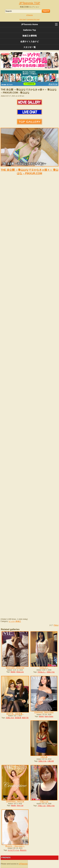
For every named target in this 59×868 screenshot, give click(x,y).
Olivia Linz (20, 672)
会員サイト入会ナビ (30, 41)
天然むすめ (51, 672)
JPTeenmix (29, 15)
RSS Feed (23, 19)
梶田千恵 (25, 718)
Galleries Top (30, 30)
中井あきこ (44, 668)
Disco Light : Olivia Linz (15, 668)
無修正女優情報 (30, 36)
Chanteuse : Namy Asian (44, 712)
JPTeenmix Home (30, 24)
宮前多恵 (18, 718)
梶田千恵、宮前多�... (15, 714)
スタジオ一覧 (30, 47)
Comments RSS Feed (33, 19)
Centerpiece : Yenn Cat (15, 801)
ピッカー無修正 (15, 621)
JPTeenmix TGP (29, 3)
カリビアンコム (14, 850)
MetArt (13, 672)
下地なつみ (44, 802)
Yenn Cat (20, 805)
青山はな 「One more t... (15, 846)
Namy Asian (49, 716)
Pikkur (56, 625)
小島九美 (44, 757)
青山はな (23, 850)
